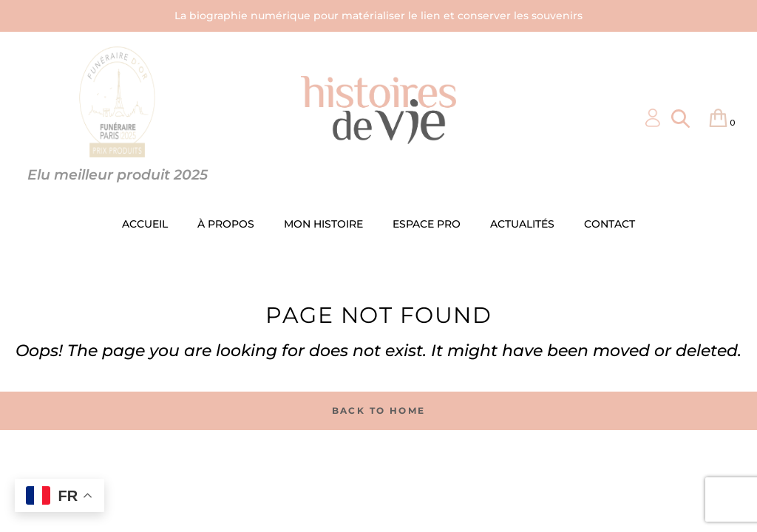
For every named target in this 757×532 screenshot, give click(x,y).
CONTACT (610, 224)
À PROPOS (226, 224)
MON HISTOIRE (323, 224)
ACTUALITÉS (522, 224)
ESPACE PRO (427, 224)
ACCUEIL (145, 224)
